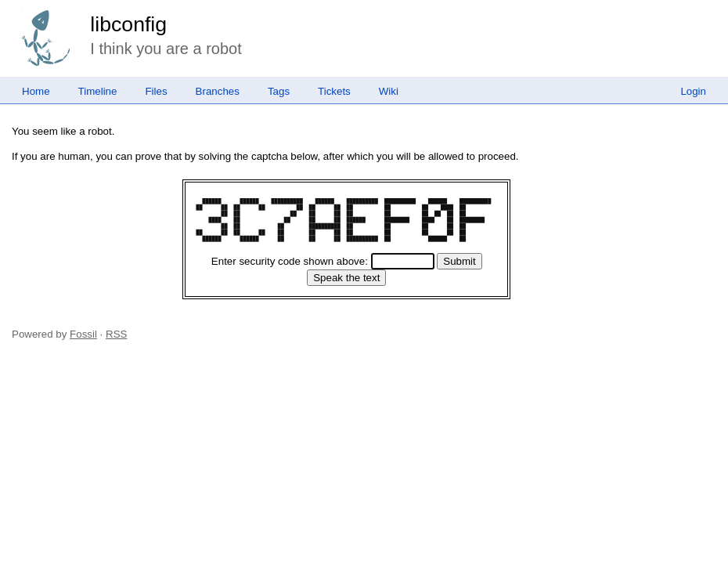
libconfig (128, 24)
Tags (279, 91)
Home (36, 91)
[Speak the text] (346, 278)
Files (156, 91)
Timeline (98, 91)
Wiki (389, 91)
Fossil (83, 334)
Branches (218, 91)
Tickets (334, 91)
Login (693, 91)
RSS (116, 334)
